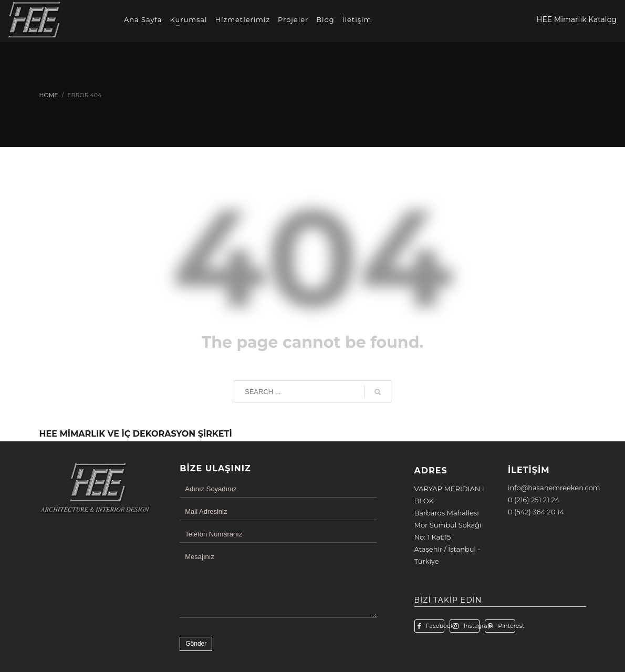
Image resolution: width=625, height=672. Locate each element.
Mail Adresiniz (206, 511)
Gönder (196, 644)
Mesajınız (200, 557)
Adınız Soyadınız (211, 489)
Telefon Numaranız (213, 534)
